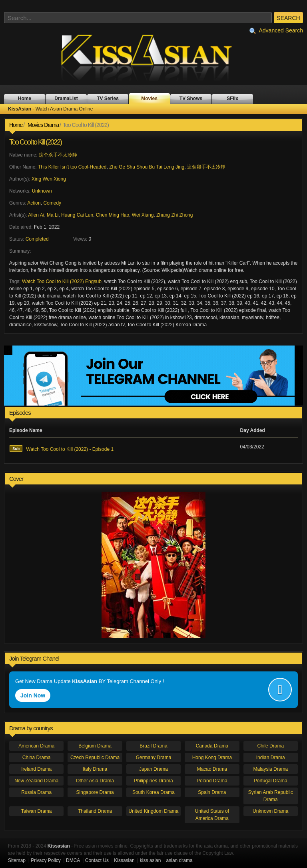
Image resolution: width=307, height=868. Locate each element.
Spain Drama (212, 792)
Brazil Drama (153, 746)
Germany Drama (154, 757)
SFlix (232, 98)
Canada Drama (212, 746)
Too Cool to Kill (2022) (35, 142)
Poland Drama (212, 781)
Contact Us (97, 860)
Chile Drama (270, 746)
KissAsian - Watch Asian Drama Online (153, 57)
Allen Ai (36, 215)
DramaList (66, 98)
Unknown (42, 191)
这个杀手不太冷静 (58, 155)
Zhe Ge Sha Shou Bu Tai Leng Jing (147, 167)
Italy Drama (95, 769)
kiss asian (151, 860)
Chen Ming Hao (113, 215)
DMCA (73, 860)
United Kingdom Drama (154, 811)
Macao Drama (212, 769)
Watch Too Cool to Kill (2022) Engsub (62, 281)
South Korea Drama (153, 792)
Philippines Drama (153, 781)
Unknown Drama (270, 811)
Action (34, 203)
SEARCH (288, 18)
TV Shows (191, 98)
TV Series (108, 98)
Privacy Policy (46, 860)
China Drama (37, 757)
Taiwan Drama (37, 811)
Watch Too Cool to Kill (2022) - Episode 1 (61, 448)
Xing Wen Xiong (49, 179)
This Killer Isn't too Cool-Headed (72, 167)
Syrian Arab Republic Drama (271, 796)
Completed (37, 239)
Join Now (33, 695)
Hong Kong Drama (212, 757)
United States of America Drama (212, 815)
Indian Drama (271, 757)
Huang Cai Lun (77, 215)
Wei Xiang (143, 215)
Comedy (52, 203)
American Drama (36, 746)
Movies (149, 98)
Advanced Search (276, 31)
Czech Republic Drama (95, 757)
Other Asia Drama (95, 781)
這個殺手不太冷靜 (206, 167)
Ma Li (53, 215)
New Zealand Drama (36, 781)
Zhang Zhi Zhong (174, 215)
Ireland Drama (36, 769)
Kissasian (124, 860)
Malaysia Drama (270, 769)
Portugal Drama (271, 781)
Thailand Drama (95, 811)
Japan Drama (153, 769)
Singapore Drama (95, 792)
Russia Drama (36, 792)
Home (25, 98)
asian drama (179, 860)
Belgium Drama (95, 746)
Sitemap (17, 860)
